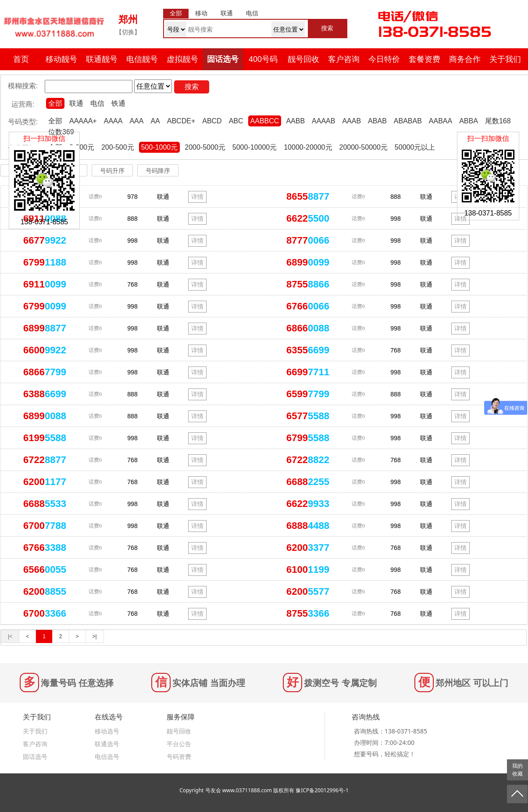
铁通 (118, 103)
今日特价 (384, 59)
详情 (197, 197)
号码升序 (112, 171)
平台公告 (179, 744)
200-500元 (118, 147)
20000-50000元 (364, 147)
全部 (55, 103)
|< (10, 636)
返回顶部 (517, 794)
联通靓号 (102, 59)
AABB (295, 121)
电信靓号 (142, 59)
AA (155, 121)
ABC (236, 121)
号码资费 (179, 756)
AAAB (351, 121)
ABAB (377, 121)
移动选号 (107, 731)
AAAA (113, 121)
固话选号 (223, 59)
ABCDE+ (181, 121)
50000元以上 (415, 147)
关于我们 (505, 59)
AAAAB (323, 121)
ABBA (469, 121)
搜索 (192, 87)
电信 (97, 103)
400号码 (263, 59)
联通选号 (107, 744)
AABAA (441, 121)
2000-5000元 (205, 147)
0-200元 (82, 147)
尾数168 (498, 121)
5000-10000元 (255, 147)
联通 (76, 103)
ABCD (212, 121)
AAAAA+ (83, 121)
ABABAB (408, 121)
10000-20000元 (308, 147)
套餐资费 (425, 59)
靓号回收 (303, 59)
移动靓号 (61, 59)
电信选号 (107, 756)
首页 (21, 59)
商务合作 (465, 59)
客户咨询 (344, 59)
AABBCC (265, 121)
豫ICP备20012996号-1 (322, 790)
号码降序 (158, 171)
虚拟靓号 (182, 59)
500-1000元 (160, 147)
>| (95, 636)
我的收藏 (517, 770)
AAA (136, 121)
